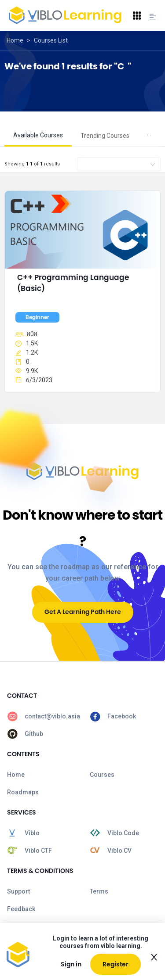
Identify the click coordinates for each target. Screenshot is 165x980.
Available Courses (38, 135)
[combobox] (119, 164)
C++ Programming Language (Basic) (74, 283)
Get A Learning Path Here (83, 612)
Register (115, 964)
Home (15, 40)
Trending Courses (105, 136)
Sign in (71, 964)
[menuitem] (38, 136)
